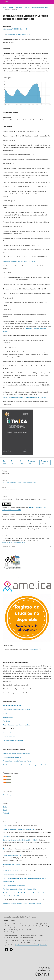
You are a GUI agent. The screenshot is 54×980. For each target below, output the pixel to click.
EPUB (21, 464)
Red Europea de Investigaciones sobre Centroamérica (19, 889)
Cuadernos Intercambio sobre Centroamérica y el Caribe (21, 840)
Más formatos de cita (9, 546)
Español (5, 810)
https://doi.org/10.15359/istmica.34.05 (18, 34)
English (5, 807)
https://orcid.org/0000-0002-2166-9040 (15, 29)
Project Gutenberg (9, 737)
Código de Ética (33, 650)
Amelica (20, 578)
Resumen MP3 (31, 462)
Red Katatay (7, 721)
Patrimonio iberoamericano (12, 733)
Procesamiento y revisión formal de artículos (17, 761)
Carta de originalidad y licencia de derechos (16, 753)
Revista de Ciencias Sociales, (12, 871)
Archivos (11, 8)
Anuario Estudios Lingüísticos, (12, 864)
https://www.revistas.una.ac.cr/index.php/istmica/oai (31, 945)
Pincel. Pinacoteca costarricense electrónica (17, 725)
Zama (5, 849)
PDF (5, 464)
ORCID (5, 713)
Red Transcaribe (8, 717)
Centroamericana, (9, 875)
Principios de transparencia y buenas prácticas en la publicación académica (26, 765)
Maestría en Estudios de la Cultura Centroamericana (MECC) (22, 903)
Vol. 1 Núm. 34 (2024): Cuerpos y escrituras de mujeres (32, 8)
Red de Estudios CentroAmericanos (14, 885)
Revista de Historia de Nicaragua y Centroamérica (18, 830)
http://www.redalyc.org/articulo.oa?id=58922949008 (19, 261)
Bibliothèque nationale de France (13, 741)
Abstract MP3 (44, 462)
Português (6, 813)
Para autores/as (8, 795)
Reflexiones (7, 836)
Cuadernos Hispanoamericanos (13, 855)
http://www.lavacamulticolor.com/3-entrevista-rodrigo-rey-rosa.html (24, 397)
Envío (5, 826)
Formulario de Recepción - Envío (13, 757)
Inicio (4, 8)
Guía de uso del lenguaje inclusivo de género (17, 709)
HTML (13, 464)
